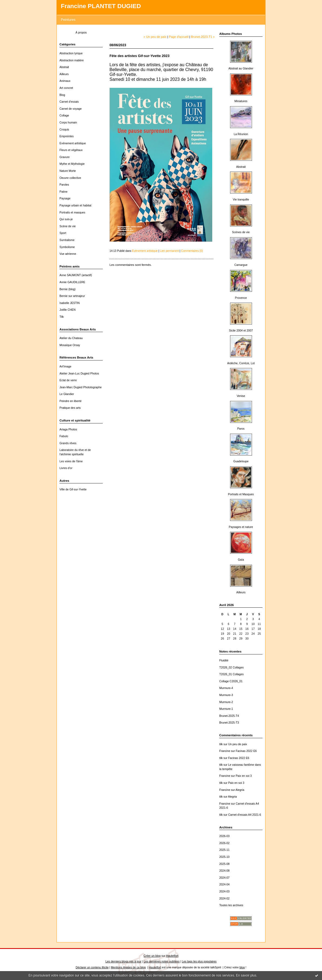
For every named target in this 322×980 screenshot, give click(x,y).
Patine (63, 192)
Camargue (241, 265)
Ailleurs (64, 74)
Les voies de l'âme (71, 461)
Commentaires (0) (192, 251)
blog (242, 967)
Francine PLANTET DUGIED (101, 6)
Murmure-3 (226, 695)
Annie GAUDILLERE (72, 282)
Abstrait (64, 67)
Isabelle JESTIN (70, 303)
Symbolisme (67, 247)
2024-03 (224, 892)
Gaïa (241, 560)
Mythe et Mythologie (72, 164)
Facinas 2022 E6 (246, 751)
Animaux (65, 81)
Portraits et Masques (241, 494)
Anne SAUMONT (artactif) (76, 275)
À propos (81, 33)
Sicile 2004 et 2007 (241, 331)
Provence (241, 298)
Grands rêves (68, 443)
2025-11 (224, 850)
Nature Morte (68, 171)
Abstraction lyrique (71, 53)
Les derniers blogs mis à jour (123, 961)
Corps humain (68, 123)
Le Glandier (67, 394)
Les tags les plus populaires (199, 961)
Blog (62, 95)
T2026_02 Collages (231, 668)
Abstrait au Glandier (241, 68)
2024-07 (224, 878)
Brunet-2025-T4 (229, 716)
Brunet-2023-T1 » (203, 37)
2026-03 (224, 836)
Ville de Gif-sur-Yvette (73, 489)
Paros (241, 429)
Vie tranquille (241, 200)
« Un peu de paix (155, 37)
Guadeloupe (241, 461)
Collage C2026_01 (231, 681)
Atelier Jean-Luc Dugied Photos (79, 374)
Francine (225, 751)
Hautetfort (172, 956)
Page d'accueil (179, 37)
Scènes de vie (241, 232)
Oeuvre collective (70, 178)
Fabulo (64, 436)
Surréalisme (67, 240)
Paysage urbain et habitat (75, 205)
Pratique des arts (70, 408)
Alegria (240, 790)
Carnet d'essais (69, 102)
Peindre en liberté (70, 401)
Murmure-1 (226, 709)
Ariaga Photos (68, 429)
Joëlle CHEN (67, 310)
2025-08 (224, 864)
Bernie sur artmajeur (72, 296)
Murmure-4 (226, 688)
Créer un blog (152, 956)
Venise (241, 396)
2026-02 (224, 843)
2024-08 (224, 871)
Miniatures (241, 101)
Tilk (62, 317)
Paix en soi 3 (244, 776)
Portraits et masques (72, 213)
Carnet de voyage (71, 109)
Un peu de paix (238, 744)
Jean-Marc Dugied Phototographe (81, 387)
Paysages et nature (241, 527)
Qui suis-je (66, 219)
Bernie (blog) (68, 289)
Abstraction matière (72, 60)
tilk (221, 744)
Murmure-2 (226, 702)
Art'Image (65, 367)
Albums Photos (231, 34)
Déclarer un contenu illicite (92, 967)
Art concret (66, 88)
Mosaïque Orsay (70, 345)
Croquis (64, 130)
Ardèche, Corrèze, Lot (241, 363)
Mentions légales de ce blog (128, 967)
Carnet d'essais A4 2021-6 (245, 815)
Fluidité (224, 660)
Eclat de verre (68, 380)
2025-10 (224, 857)
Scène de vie (68, 226)
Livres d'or (66, 468)
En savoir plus (246, 975)
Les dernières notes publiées (162, 961)
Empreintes (67, 136)
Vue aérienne (68, 254)
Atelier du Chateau (71, 338)
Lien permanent (169, 251)
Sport (63, 233)
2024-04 (224, 884)
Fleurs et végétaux (71, 150)
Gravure (65, 157)
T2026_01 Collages (231, 674)
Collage (64, 116)
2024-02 (224, 899)
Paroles (64, 185)
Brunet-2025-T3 (229, 723)
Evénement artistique (73, 143)
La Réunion (241, 134)
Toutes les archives (231, 905)
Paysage (65, 198)
